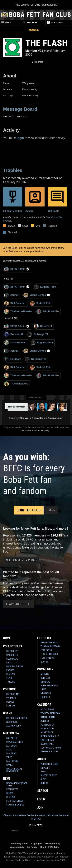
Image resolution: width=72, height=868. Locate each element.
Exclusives (12, 789)
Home (7, 638)
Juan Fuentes (37, 295)
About (42, 759)
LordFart (12, 359)
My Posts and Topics (17, 718)
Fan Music (12, 746)
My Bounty (12, 651)
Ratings (10, 670)
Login (51, 510)
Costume (9, 689)
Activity (45, 674)
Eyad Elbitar (47, 740)
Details (10, 702)
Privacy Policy (52, 843)
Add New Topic (14, 726)
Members (34, 30)
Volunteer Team (49, 764)
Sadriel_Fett (40, 303)
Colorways (12, 659)
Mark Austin (47, 729)
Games (10, 765)
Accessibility (17, 847)
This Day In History (50, 646)
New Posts (12, 722)
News (7, 779)
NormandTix (35, 359)
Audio (9, 750)
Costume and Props (51, 748)
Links (43, 689)
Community (45, 669)
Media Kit (45, 768)
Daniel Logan (48, 717)
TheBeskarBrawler (18, 312)
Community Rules (19, 843)
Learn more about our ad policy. (35, 430)
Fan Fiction (12, 761)
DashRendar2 (15, 343)
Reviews (10, 674)
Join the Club (29, 510)
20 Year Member (13, 200)
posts (8, 117)
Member (31, 51)
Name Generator (49, 686)
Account (55, 22)
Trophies (38, 62)
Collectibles (13, 646)
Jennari (12, 295)
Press (43, 772)
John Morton (47, 725)
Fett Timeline (48, 658)
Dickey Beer (47, 732)
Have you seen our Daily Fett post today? (36, 5)
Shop (43, 779)
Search (30, 22)
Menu (7, 22)
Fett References (49, 654)
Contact (45, 783)
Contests (45, 678)
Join (40, 808)
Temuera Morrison (50, 713)
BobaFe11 (43, 326)
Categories (12, 655)
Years (9, 678)
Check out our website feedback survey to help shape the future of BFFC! (36, 817)
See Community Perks (21, 560)
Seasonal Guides (15, 805)
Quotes (44, 662)
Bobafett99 (14, 334)
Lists (9, 663)
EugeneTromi (45, 287)
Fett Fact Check (15, 801)
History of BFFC (49, 775)
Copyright (36, 843)
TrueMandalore (16, 384)
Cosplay (11, 706)
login (20, 138)
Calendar (44, 705)
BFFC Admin (17, 269)
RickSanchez (15, 303)
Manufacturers (15, 666)
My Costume (13, 694)
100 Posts (57, 200)
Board (8, 713)
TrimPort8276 (48, 312)
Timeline (11, 682)
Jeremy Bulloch (49, 752)
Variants (11, 698)
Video (9, 757)
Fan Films (11, 753)
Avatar (35, 200)
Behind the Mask (49, 643)
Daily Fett (12, 738)
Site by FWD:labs (49, 847)
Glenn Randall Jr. (50, 736)
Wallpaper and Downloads (14, 770)
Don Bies (45, 721)
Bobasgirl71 (38, 334)
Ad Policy (32, 847)
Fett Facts (46, 650)
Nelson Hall (47, 744)
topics (22, 117)
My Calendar (47, 710)
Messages (46, 693)
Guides (10, 793)
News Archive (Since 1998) (17, 784)
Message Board (20, 109)
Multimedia (11, 733)
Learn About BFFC (19, 604)
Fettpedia (44, 638)
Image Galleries (15, 742)
